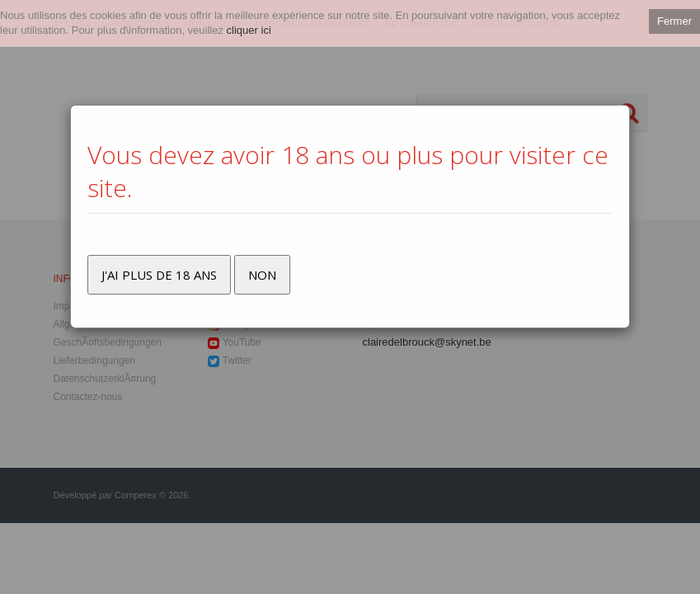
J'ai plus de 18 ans (159, 275)
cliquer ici (249, 30)
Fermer (674, 21)
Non (262, 275)
